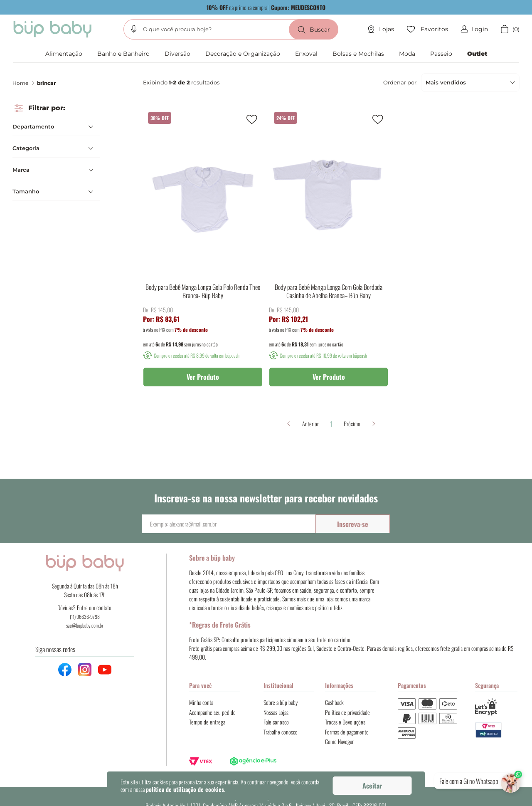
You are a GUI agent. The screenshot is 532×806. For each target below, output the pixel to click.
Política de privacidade (347, 712)
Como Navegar (339, 741)
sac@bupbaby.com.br (85, 625)
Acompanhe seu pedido (212, 712)
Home (20, 83)
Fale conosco (276, 722)
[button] (134, 29)
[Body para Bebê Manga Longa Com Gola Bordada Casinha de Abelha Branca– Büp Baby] (329, 253)
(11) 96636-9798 (85, 617)
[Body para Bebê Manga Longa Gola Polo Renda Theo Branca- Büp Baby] (203, 253)
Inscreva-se (353, 524)
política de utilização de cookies (185, 789)
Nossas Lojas (276, 712)
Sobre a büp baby (281, 702)
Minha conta (201, 702)
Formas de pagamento (347, 732)
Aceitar (372, 786)
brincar (46, 83)
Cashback (334, 702)
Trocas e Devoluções (345, 722)
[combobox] (231, 29)
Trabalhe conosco (281, 732)
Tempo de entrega (207, 722)
